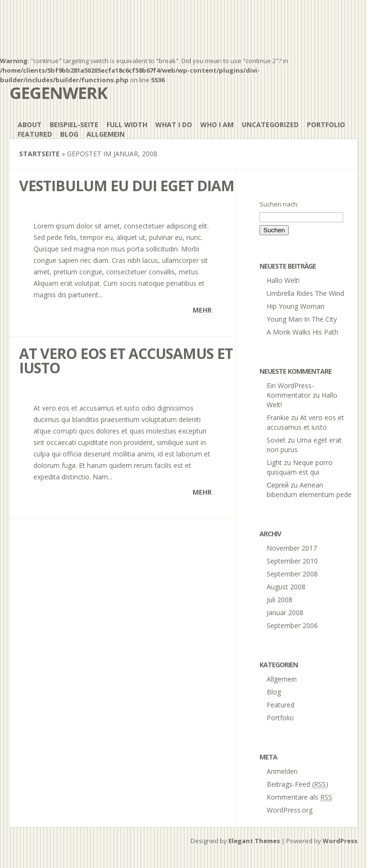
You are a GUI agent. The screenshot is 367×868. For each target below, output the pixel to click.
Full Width (127, 125)
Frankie (278, 418)
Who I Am (217, 125)
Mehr (202, 310)
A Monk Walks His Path (302, 332)
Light (274, 462)
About (30, 125)
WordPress (340, 841)
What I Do (174, 125)
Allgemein (106, 134)
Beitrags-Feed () (297, 784)
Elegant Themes (254, 841)
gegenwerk (59, 93)
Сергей (278, 485)
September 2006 (292, 625)
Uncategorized (270, 125)
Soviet (276, 440)
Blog (69, 134)
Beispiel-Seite (74, 125)
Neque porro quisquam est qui (300, 467)
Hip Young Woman (296, 306)
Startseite (39, 154)
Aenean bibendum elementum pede (309, 490)
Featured (35, 134)
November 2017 (292, 548)
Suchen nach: (279, 204)
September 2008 (292, 574)
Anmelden (282, 771)
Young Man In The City (302, 319)
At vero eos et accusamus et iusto (126, 361)
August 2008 (286, 587)
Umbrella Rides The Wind (305, 293)
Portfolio (326, 125)
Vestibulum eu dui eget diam (127, 186)
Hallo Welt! (283, 280)
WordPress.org (290, 810)
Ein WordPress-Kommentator (290, 390)
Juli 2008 (280, 600)
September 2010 (292, 561)
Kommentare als (299, 797)
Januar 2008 (285, 613)
